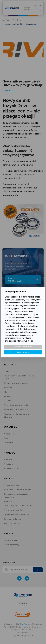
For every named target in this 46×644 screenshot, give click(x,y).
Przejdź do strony (23, 352)
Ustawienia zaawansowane (23, 347)
